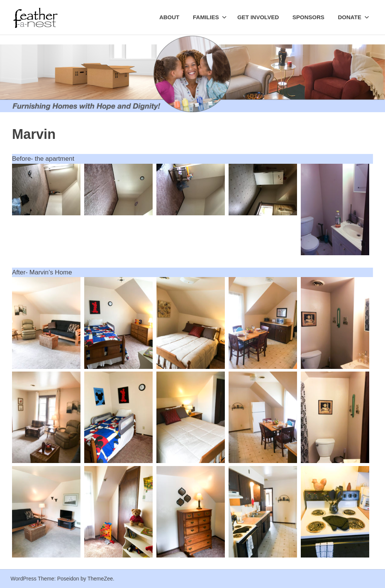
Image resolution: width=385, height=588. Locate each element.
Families (210, 17)
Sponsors (308, 17)
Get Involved (258, 17)
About (169, 17)
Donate (354, 17)
